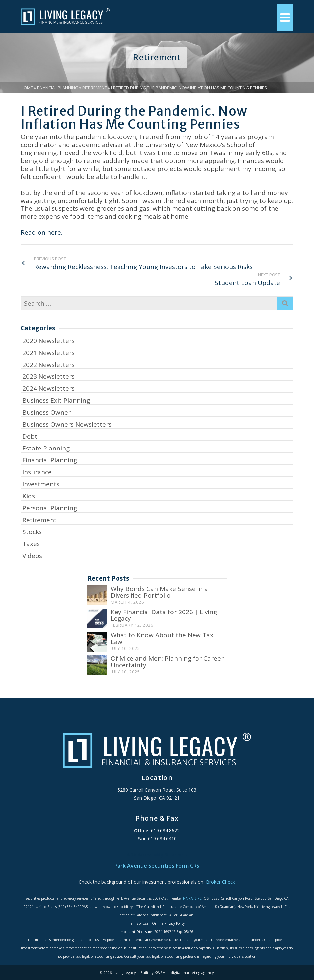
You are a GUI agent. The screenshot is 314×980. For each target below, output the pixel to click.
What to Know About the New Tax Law (162, 638)
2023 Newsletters (48, 376)
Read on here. (42, 232)
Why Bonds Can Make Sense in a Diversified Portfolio (159, 592)
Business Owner (46, 412)
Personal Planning (50, 508)
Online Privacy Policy (168, 923)
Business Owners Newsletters (67, 424)
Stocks (32, 532)
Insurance (37, 472)
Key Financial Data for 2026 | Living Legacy (164, 615)
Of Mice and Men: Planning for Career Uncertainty (167, 662)
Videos (32, 556)
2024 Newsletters (48, 388)
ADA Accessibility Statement (157, 854)
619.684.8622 (165, 830)
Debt (30, 436)
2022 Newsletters (48, 365)
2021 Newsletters (48, 353)
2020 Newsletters (48, 341)
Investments (41, 484)
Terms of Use (139, 923)
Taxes (31, 544)
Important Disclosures (137, 932)
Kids (29, 496)
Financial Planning (50, 460)
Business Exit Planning (56, 400)
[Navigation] (285, 17)
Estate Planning (46, 448)
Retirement (39, 520)
